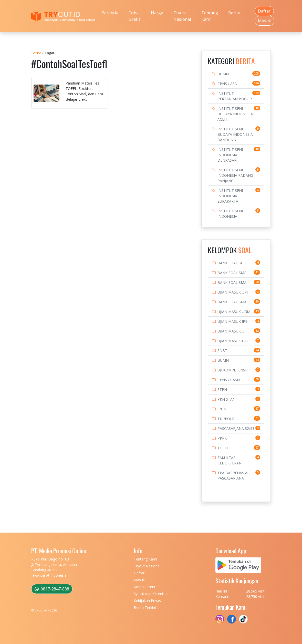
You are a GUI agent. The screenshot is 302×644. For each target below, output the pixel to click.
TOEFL (223, 448)
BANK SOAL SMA (232, 282)
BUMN (223, 74)
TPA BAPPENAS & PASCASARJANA (233, 475)
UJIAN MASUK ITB (233, 341)
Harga (157, 13)
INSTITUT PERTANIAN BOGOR (235, 96)
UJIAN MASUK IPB (233, 321)
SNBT (222, 351)
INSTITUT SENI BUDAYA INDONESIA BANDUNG (235, 134)
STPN (222, 389)
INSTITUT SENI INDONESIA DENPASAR (230, 155)
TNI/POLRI (226, 419)
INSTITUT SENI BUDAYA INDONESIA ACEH (235, 114)
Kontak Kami (144, 587)
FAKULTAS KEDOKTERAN (230, 460)
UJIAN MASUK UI (231, 331)
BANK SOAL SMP (232, 273)
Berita (234, 13)
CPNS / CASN (229, 380)
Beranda (110, 13)
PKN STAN (226, 399)
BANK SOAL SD (231, 263)
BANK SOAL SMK (232, 302)
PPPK (222, 438)
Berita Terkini (145, 607)
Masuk (264, 21)
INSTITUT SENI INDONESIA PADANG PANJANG (235, 175)
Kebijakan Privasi (148, 601)
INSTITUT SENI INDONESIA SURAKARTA (230, 196)
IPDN (222, 409)
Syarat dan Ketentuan (152, 594)
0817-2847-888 (52, 589)
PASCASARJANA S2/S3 (236, 428)
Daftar (264, 11)
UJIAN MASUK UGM (234, 312)
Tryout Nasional (182, 16)
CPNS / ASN (227, 84)
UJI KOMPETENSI (232, 370)
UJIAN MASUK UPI (233, 292)
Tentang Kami (210, 16)
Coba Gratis (135, 16)
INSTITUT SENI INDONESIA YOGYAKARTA (230, 216)
